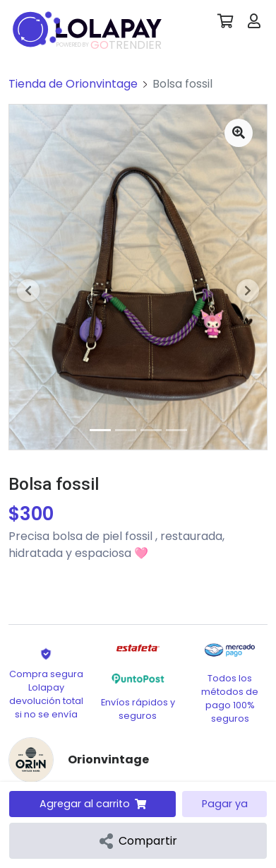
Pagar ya (225, 804)
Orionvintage (108, 759)
